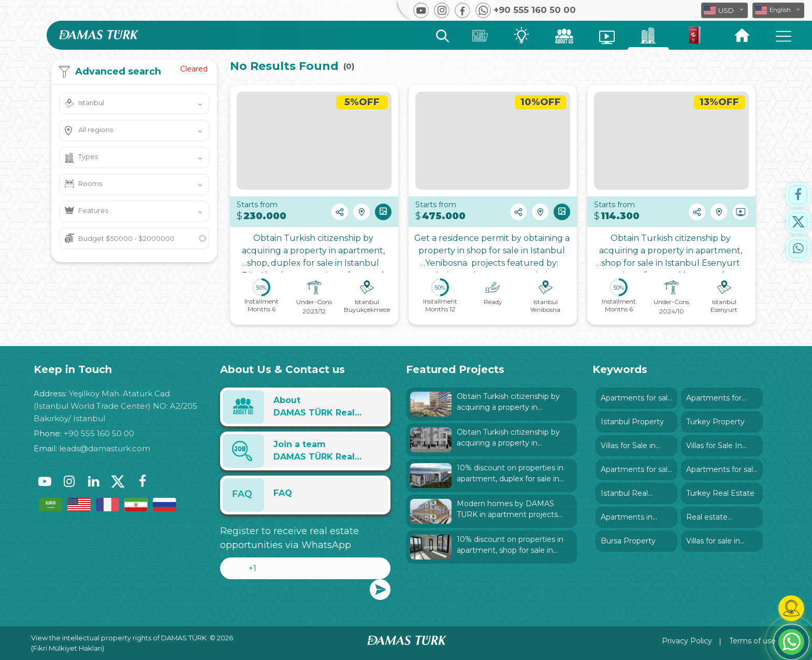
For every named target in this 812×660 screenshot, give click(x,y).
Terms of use (752, 641)
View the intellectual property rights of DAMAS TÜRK (119, 638)
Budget (126, 238)
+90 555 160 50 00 (99, 433)
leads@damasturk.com (105, 448)
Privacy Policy (687, 641)
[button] (778, 10)
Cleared (194, 69)
